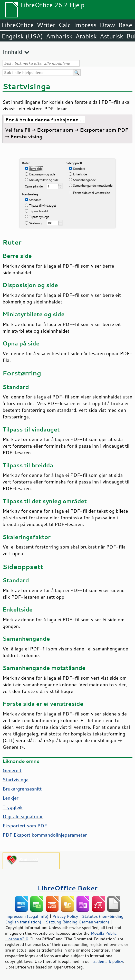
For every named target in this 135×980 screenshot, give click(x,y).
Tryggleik (13, 807)
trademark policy (108, 961)
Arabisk (86, 36)
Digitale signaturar (23, 816)
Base (125, 25)
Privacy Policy (65, 916)
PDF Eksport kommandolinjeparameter (45, 835)
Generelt (12, 770)
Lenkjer (11, 798)
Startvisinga (16, 779)
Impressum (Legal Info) (27, 916)
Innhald (12, 52)
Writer (46, 25)
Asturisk (112, 36)
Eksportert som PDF (25, 826)
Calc (65, 25)
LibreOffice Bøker (67, 888)
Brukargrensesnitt (22, 789)
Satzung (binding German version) (78, 922)
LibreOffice (18, 25)
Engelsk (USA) (22, 36)
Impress (85, 25)
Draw (107, 25)
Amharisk (59, 36)
